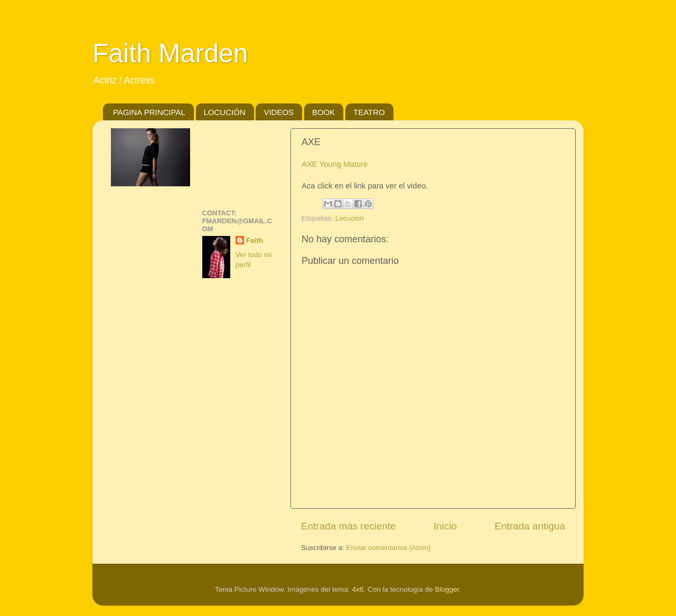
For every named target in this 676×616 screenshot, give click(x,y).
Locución (350, 218)
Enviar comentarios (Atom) (389, 548)
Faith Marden (170, 53)
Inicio (445, 526)
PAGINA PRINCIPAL (149, 112)
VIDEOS (279, 112)
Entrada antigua (530, 526)
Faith (255, 240)
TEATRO (369, 112)
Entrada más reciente (349, 526)
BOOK (323, 112)
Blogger (447, 589)
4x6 (358, 589)
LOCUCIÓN (225, 112)
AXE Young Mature (335, 164)
